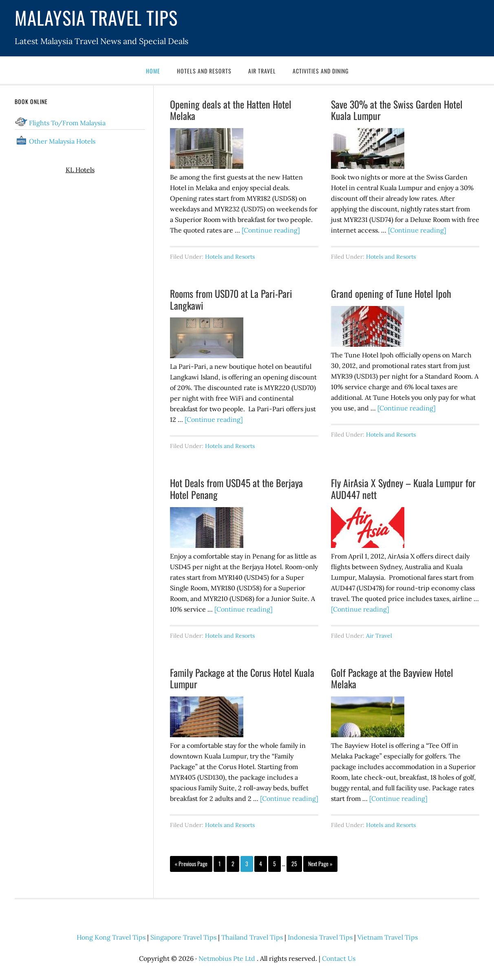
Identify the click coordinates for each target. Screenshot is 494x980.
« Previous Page (191, 864)
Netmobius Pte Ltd (227, 958)
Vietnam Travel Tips (388, 937)
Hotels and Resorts (230, 257)
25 (294, 864)
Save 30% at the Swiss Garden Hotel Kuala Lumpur (397, 110)
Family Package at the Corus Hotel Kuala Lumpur (242, 678)
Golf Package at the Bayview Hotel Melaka (392, 678)
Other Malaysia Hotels (62, 141)
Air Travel (379, 636)
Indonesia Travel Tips (320, 937)
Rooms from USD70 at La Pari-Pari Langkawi (231, 299)
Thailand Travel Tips (252, 937)
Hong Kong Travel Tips (111, 937)
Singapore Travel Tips (183, 937)
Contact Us (339, 958)
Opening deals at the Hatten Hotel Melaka (231, 110)
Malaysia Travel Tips (96, 17)
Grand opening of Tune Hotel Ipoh (391, 293)
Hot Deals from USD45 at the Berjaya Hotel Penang (236, 489)
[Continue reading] (271, 230)
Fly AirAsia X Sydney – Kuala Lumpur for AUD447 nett (403, 489)
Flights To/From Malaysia (67, 123)
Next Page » (320, 864)
